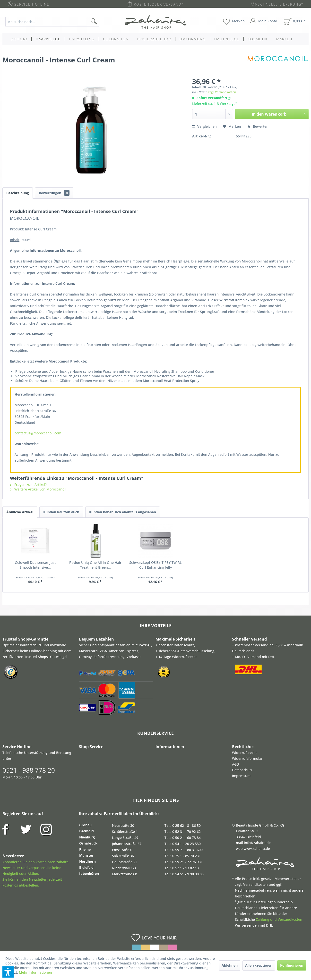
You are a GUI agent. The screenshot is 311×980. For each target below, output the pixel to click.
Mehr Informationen (35, 972)
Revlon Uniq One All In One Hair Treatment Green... (95, 565)
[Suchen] (102, 22)
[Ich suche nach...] (52, 22)
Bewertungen (54, 193)
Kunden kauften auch (61, 512)
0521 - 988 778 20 (29, 770)
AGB (235, 764)
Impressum (241, 776)
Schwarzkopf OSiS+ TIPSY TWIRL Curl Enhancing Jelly (155, 565)
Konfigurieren (292, 965)
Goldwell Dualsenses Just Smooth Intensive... (35, 565)
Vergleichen (204, 126)
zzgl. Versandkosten (222, 92)
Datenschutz (242, 770)
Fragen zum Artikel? (28, 485)
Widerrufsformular (247, 758)
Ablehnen (230, 965)
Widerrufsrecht (244, 753)
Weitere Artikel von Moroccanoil (38, 489)
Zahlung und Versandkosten (279, 919)
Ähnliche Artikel (20, 512)
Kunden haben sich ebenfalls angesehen (123, 512)
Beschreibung (18, 193)
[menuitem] (56, 22)
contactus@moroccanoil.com (38, 433)
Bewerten (258, 126)
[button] (8, 972)
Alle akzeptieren (259, 965)
